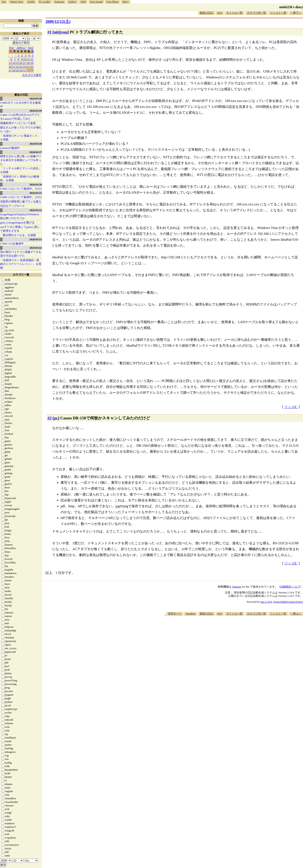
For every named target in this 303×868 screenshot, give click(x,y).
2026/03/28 (36, 144)
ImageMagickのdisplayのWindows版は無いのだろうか (20, 216)
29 (18, 70)
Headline (191, 614)
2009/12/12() (58, 22)
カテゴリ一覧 (21, 275)
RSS (220, 13)
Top (4, 2)
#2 (50, 418)
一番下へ (296, 13)
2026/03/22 (36, 248)
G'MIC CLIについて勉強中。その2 (21, 197)
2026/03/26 (36, 184)
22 (18, 67)
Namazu (237, 587)
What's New (17, 2)
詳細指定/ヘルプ (290, 587)
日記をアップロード (13, 206)
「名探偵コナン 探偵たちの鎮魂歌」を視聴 (20, 178)
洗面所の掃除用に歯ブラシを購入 (21, 201)
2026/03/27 (36, 152)
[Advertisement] (226, 629)
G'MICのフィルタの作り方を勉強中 (20, 105)
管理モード (175, 614)
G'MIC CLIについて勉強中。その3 (21, 189)
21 (14, 67)
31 (25, 70)
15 (18, 63)
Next (30, 48)
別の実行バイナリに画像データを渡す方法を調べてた (21, 254)
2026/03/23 (36, 239)
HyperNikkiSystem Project (288, 602)
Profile (31, 2)
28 (14, 70)
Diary (126, 2)
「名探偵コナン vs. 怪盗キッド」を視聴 (20, 138)
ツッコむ (291, 407)
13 (10, 63)
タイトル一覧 (234, 13)
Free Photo (112, 2)
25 (28, 67)
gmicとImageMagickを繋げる (17, 223)
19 (32, 63)
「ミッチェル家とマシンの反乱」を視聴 (21, 170)
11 (28, 59)
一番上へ (296, 614)
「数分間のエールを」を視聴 (18, 235)
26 (32, 67)
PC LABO (45, 2)
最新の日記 (207, 13)
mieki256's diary (291, 7)
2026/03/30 (36, 98)
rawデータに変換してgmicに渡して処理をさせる (20, 229)
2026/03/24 (36, 210)
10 (25, 59)
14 (14, 63)
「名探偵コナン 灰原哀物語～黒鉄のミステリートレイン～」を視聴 (21, 264)
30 (21, 70)
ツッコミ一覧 (278, 13)
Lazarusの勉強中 (10, 148)
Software (59, 2)
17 (25, 63)
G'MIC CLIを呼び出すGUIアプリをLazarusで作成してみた (20, 117)
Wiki (83, 2)
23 (21, 67)
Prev (12, 48)
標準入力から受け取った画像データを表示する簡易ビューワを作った (21, 160)
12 (32, 59)
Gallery (72, 2)
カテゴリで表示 (32, 75)
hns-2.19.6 (266, 602)
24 (25, 67)
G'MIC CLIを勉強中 (12, 244)
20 (10, 67)
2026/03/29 (36, 111)
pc (56, 418)
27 (10, 70)
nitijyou (61, 32)
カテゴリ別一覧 (256, 13)
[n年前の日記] (84, 22)
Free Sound (96, 2)
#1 (50, 32)
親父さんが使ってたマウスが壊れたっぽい (21, 129)
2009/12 (21, 48)
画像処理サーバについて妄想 (18, 123)
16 (21, 63)
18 (28, 63)
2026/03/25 (36, 193)
